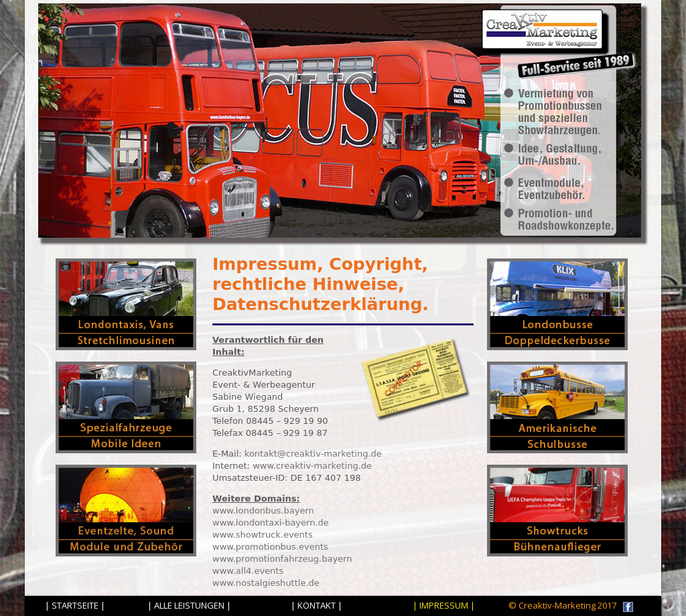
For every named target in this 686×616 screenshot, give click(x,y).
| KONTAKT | (317, 605)
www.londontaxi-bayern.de (271, 523)
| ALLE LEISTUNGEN (186, 605)
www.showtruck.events (263, 535)
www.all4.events (248, 571)
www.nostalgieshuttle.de (266, 583)
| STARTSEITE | (75, 605)
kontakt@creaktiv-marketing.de (313, 454)
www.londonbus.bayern (263, 511)
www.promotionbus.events (270, 547)
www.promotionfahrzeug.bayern (282, 559)
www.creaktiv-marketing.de (312, 466)
